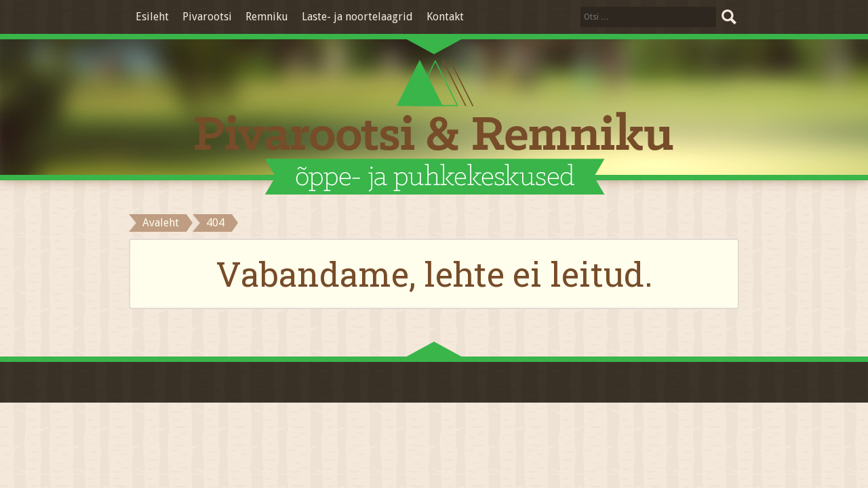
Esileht (152, 17)
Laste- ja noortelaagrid (357, 17)
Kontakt (445, 17)
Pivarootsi (207, 17)
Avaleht (161, 223)
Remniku (267, 17)
